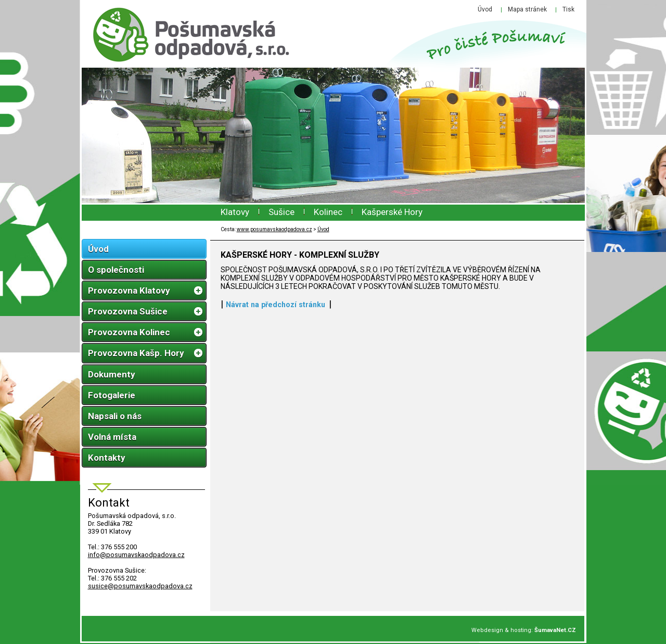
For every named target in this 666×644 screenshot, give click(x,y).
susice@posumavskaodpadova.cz (140, 586)
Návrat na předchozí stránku (276, 305)
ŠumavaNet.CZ (555, 630)
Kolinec (328, 212)
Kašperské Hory (392, 212)
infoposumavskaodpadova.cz (136, 555)
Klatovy (235, 212)
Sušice (281, 212)
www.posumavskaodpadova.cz (274, 229)
